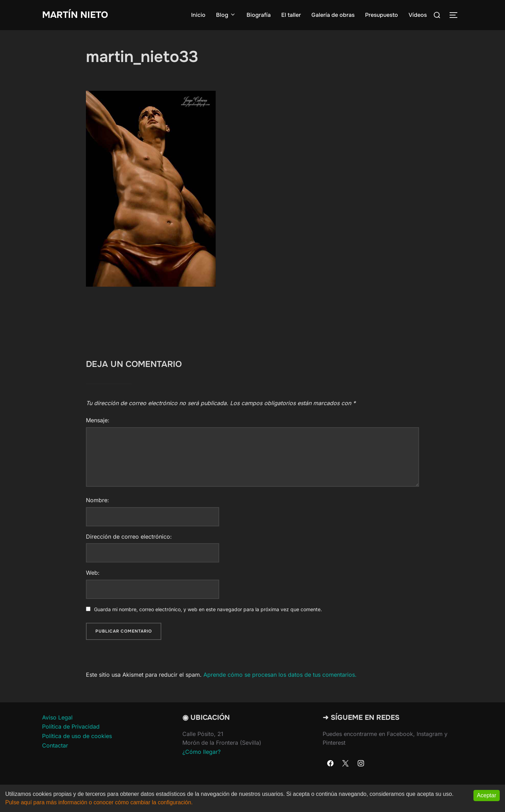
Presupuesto (382, 15)
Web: (93, 573)
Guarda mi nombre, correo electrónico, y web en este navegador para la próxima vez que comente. (208, 609)
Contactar (55, 745)
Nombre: (97, 500)
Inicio (198, 15)
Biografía (259, 15)
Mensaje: (98, 420)
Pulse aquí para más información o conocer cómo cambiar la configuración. (99, 802)
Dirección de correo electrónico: (129, 537)
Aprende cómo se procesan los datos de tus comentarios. (280, 675)
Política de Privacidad (71, 726)
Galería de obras (333, 15)
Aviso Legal (57, 717)
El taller (291, 15)
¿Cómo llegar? (201, 752)
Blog (226, 15)
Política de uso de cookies (77, 736)
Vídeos (418, 15)
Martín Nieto (75, 15)
